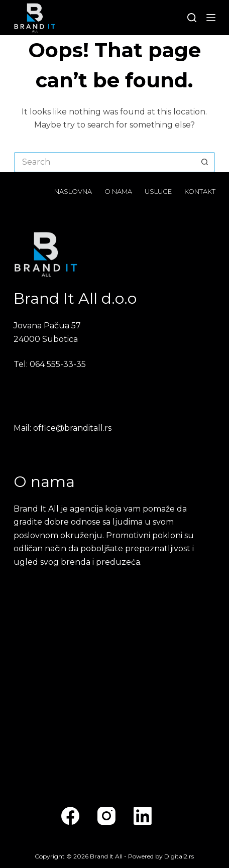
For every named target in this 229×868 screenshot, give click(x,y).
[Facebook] (70, 816)
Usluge (158, 191)
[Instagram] (106, 816)
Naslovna (73, 191)
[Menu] (211, 18)
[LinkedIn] (143, 816)
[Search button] (205, 162)
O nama (118, 191)
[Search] (192, 18)
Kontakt (200, 191)
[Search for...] (104, 162)
